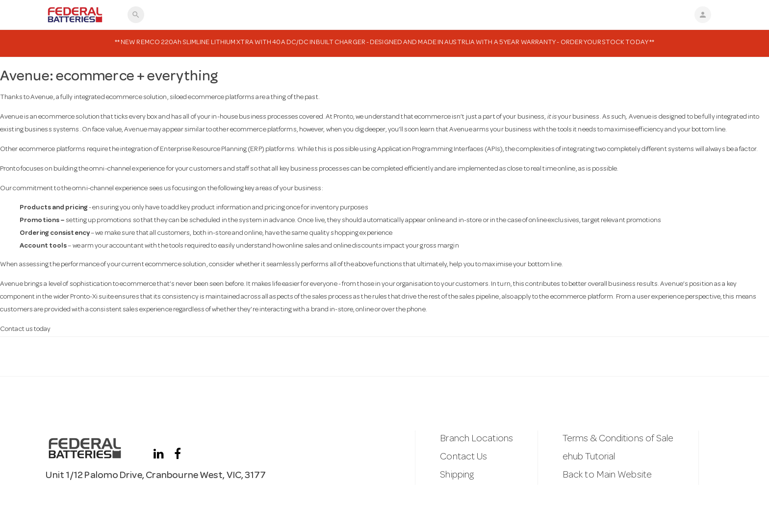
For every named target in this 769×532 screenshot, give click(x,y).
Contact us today (26, 329)
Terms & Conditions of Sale (618, 439)
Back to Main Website (607, 476)
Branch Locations (476, 439)
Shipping (457, 476)
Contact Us (463, 457)
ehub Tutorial (589, 457)
